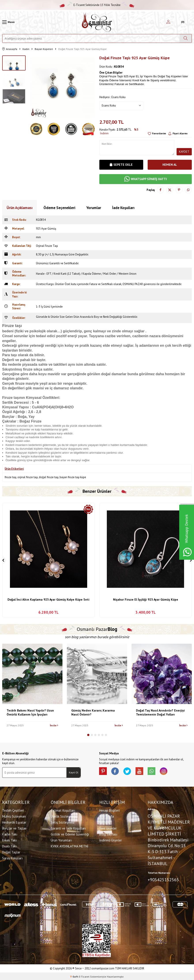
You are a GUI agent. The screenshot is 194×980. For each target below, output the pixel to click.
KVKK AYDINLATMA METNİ (70, 846)
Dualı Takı (9, 846)
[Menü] (8, 22)
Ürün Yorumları (61, 840)
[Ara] (186, 38)
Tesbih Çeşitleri (13, 810)
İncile (54, 725)
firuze (28, 369)
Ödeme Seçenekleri (59, 208)
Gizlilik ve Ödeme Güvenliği (70, 834)
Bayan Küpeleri (44, 49)
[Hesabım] (168, 22)
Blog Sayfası (108, 834)
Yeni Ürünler (108, 828)
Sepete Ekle (121, 165)
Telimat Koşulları (63, 810)
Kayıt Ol (74, 772)
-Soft (74, 976)
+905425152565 (163, 879)
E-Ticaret (84, 976)
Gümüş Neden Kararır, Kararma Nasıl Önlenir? (93, 713)
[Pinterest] (104, 772)
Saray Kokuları (12, 858)
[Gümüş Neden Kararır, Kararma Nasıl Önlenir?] (97, 674)
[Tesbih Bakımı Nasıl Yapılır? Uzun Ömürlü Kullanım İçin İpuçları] (32, 674)
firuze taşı (10, 477)
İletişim (104, 822)
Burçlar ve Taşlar (14, 828)
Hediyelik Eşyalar (14, 822)
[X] (130, 772)
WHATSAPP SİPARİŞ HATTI (146, 179)
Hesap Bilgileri (109, 810)
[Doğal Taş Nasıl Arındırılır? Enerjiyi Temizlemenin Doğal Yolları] (162, 674)
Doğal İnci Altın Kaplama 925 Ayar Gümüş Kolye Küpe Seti (48, 599)
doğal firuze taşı (49, 477)
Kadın (26, 49)
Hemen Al (170, 165)
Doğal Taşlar (11, 852)
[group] (62, 88)
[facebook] (117, 772)
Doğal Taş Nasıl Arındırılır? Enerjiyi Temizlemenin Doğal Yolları (160, 713)
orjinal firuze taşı (28, 477)
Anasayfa (10, 49)
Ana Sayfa (107, 816)
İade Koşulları (123, 208)
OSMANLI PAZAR (133, 284)
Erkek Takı (9, 840)
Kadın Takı (10, 834)
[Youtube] (143, 772)
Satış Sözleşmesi (63, 822)
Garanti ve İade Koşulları (68, 828)
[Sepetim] (182, 22)
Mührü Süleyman (14, 816)
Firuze (36, 421)
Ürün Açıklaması (20, 208)
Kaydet (184, 152)
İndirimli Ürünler (111, 840)
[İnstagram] (170, 772)
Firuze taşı (12, 326)
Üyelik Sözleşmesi (63, 816)
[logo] (97, 22)
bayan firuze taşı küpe (73, 477)
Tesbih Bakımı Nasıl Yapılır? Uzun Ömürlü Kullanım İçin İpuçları (30, 713)
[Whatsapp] (156, 772)
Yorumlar (94, 208)
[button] (88, 735)
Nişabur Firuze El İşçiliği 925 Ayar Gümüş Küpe (146, 599)
